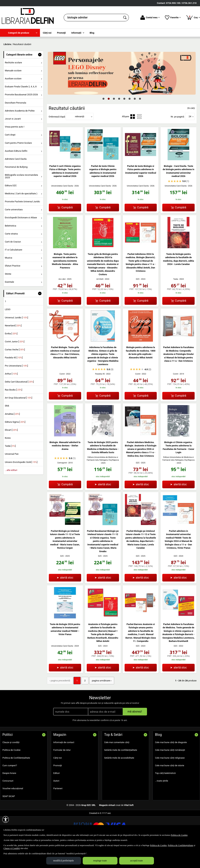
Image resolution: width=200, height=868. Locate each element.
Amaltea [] (12, 437)
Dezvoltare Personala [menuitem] (15, 126)
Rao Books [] (14, 413)
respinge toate (100, 861)
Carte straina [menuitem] (11, 257)
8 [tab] (140, 122)
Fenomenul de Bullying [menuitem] (16, 190)
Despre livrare (9, 796)
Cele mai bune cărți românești (170, 773)
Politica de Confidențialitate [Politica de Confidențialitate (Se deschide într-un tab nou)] (181, 845)
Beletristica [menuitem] (11, 249)
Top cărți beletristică (165, 796)
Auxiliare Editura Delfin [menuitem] (16, 174)
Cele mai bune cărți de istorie (170, 788)
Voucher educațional (13, 811)
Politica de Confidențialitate (16, 781)
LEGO (8, 333)
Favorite (173, 18)
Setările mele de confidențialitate (121, 773)
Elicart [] (11, 453)
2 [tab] (109, 122)
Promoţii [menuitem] (61, 33)
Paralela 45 (100, 397)
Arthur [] (11, 397)
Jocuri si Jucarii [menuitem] (13, 142)
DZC (138, 302)
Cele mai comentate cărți (117, 765)
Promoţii (58, 788)
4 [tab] (119, 122)
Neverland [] (13, 349)
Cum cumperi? (10, 788)
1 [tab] (104, 122)
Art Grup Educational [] (19, 421)
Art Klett (100, 302)
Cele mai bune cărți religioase (170, 781)
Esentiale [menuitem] (9, 305)
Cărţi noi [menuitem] (47, 33)
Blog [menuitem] (92, 33)
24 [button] (190, 140)
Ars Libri (62, 302)
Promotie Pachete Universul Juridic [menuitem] (22, 225)
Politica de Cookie (11, 773)
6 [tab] (130, 122)
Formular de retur (62, 773)
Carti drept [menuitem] (10, 158)
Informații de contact (64, 765)
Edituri (57, 796)
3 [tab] (114, 122)
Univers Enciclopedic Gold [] (21, 485)
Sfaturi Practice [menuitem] (13, 289)
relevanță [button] (80, 140)
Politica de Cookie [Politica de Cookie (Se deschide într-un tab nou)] (179, 835)
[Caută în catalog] (125, 18)
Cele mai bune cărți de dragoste (171, 765)
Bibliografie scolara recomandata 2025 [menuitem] (21, 199)
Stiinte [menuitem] (8, 297)
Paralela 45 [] (14, 381)
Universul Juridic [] (17, 341)
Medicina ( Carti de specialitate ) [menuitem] (21, 217)
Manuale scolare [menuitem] (13, 94)
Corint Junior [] (15, 365)
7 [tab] (135, 122)
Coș (193, 17)
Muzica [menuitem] (9, 281)
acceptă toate (136, 861)
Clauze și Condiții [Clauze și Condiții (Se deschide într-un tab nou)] (12, 848)
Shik (7, 429)
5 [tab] (124, 122)
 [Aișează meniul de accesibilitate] (6, 819)
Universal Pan (12, 477)
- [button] (40, 78)
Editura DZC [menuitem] (11, 209)
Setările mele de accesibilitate (119, 781)
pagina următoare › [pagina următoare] (100, 704)
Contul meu (150, 18)
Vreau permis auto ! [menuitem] (15, 150)
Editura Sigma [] (15, 445)
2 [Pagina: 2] (83, 704)
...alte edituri (11, 493)
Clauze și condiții (11, 765)
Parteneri (58, 811)
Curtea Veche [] (15, 373)
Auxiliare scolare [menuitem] (13, 102)
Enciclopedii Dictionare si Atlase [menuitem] (21, 241)
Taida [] (10, 469)
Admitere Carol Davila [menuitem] (16, 182)
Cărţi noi (58, 781)
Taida (176, 302)
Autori (56, 804)
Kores (8, 461)
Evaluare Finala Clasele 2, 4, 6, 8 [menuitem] (21, 110)
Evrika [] (11, 357)
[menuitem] (20, 33)
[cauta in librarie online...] (92, 18)
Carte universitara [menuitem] (14, 233)
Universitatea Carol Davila (62, 209)
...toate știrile (162, 804)
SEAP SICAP (9, 819)
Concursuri (8, 804)
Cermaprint (62, 486)
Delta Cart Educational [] (19, 405)
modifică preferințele (64, 861)
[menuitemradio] (133, 140)
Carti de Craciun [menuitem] (13, 265)
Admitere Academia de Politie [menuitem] (20, 134)
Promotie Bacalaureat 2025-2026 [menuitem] (21, 118)
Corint (62, 397)
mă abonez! (135, 734)
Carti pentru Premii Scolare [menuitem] (18, 166)
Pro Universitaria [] (16, 389)
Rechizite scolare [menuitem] (13, 86)
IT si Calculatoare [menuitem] (14, 273)
